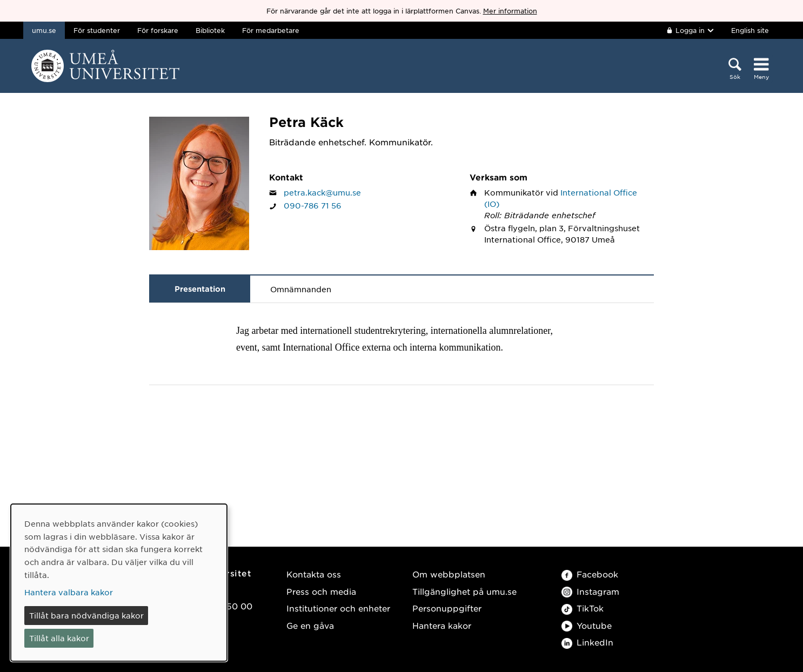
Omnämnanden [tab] (301, 289)
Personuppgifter (447, 608)
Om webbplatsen (449, 574)
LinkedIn (587, 642)
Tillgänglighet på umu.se (464, 591)
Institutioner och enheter (338, 608)
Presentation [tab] (200, 289)
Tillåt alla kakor (59, 638)
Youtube (587, 625)
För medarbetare (271, 30)
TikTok (583, 608)
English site (750, 30)
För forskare (158, 30)
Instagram (590, 591)
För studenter (97, 30)
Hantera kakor (442, 625)
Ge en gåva (310, 625)
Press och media (321, 591)
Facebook (590, 574)
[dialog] (119, 583)
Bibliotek (210, 30)
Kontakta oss (314, 574)
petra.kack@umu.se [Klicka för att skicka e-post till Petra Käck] (322, 192)
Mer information (510, 11)
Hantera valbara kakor (69, 592)
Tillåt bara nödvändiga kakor (86, 615)
